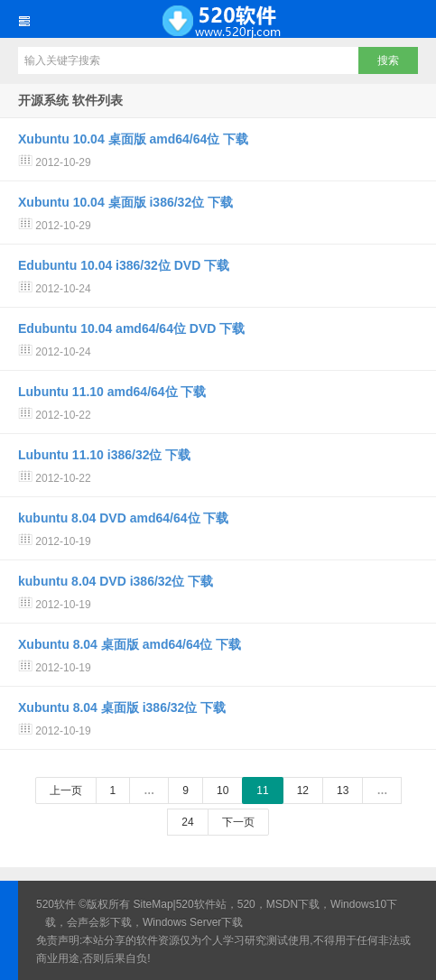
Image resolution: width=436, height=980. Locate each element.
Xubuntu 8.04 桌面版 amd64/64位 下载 (130, 644)
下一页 (238, 822)
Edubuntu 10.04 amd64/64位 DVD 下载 (131, 328)
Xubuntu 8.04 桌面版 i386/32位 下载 (122, 707)
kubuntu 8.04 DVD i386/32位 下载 (116, 581)
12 (303, 790)
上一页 (66, 790)
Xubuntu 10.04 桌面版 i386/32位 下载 (125, 202)
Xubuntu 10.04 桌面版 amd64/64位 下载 (133, 139)
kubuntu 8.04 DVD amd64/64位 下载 (123, 518)
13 (343, 790)
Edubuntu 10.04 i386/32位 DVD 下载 (124, 265)
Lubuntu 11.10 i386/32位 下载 (104, 455)
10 (223, 790)
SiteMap (153, 904)
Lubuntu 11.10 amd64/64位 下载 (112, 392)
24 (187, 822)
